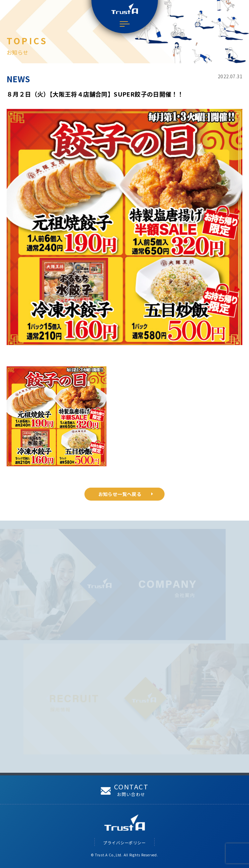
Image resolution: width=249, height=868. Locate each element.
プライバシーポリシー (124, 843)
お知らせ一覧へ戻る (126, 494)
